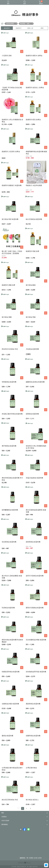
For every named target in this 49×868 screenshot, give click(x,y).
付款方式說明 (5, 821)
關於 (3, 813)
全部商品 (4, 817)
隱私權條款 (5, 824)
